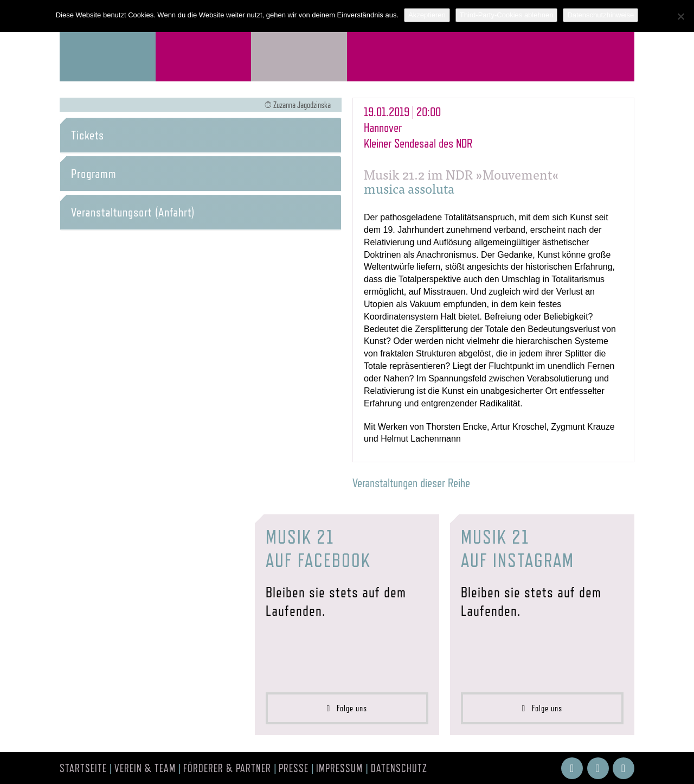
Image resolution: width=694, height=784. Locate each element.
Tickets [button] (88, 135)
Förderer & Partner (227, 768)
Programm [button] (94, 174)
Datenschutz (399, 768)
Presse (294, 768)
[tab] (201, 135)
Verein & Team (145, 768)
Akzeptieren (427, 15)
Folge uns (347, 708)
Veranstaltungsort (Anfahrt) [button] (133, 212)
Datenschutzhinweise (600, 15)
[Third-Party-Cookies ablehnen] (680, 16)
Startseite (83, 768)
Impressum (339, 768)
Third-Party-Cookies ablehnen (507, 15)
